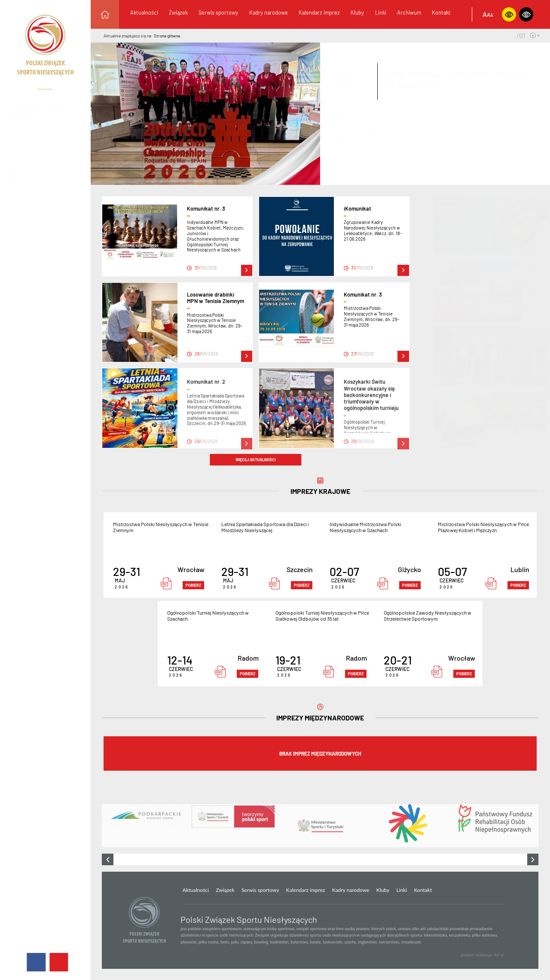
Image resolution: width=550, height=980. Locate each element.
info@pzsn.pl (50, 195)
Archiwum (409, 12)
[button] (533, 35)
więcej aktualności (255, 460)
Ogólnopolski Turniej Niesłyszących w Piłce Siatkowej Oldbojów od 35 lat (322, 616)
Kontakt (441, 12)
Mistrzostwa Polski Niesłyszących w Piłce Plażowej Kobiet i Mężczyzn (483, 527)
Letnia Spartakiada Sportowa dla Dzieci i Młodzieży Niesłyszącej (265, 527)
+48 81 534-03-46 (64, 157)
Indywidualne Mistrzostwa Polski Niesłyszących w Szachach (365, 527)
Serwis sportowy (218, 12)
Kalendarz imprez (319, 12)
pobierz (193, 585)
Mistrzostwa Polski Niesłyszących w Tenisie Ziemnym (161, 527)
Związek (178, 12)
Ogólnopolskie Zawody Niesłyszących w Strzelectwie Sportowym (428, 616)
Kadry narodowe (269, 12)
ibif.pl (499, 955)
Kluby (357, 12)
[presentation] (108, 859)
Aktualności (144, 12)
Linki (381, 12)
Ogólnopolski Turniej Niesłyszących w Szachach (208, 616)
